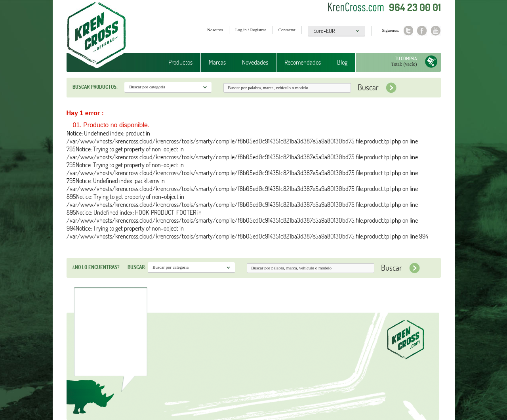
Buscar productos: (95, 87)
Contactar (287, 30)
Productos (180, 62)
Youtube (436, 31)
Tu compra (406, 58)
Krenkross (96, 36)
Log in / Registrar (251, 30)
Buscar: (137, 267)
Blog (342, 62)
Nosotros (215, 30)
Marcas (217, 62)
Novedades (255, 62)
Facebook (422, 31)
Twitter (408, 31)
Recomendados (303, 62)
